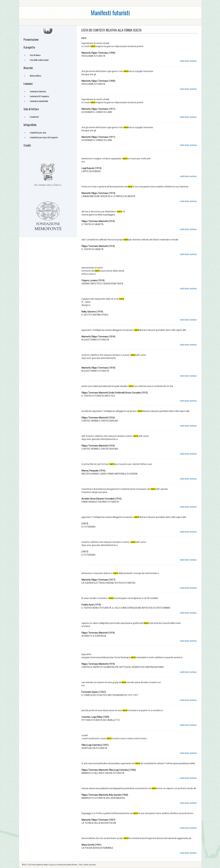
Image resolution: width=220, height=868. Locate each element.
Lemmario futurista (38, 91)
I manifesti (34, 117)
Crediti (27, 145)
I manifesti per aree (38, 132)
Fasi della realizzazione (39, 60)
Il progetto (29, 47)
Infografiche (30, 125)
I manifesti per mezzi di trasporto (44, 137)
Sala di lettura (31, 109)
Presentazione (31, 39)
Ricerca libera (35, 76)
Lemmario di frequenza (39, 96)
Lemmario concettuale (39, 101)
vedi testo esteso (188, 61)
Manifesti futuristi (110, 13)
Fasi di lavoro (35, 55)
